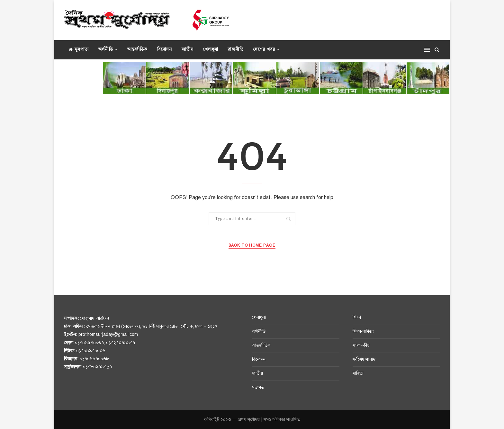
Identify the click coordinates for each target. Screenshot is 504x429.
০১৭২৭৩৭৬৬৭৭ (121, 343)
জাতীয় (188, 49)
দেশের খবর (264, 49)
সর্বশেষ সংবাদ (364, 359)
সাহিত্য (358, 373)
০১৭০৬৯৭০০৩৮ (94, 359)
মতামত (258, 387)
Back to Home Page (252, 245)
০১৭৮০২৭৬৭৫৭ (97, 367)
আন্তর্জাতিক (137, 49)
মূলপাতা (79, 49)
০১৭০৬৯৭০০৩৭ (89, 343)
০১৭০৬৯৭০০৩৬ (91, 351)
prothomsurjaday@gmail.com (108, 334)
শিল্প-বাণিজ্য (363, 332)
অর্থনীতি (106, 49)
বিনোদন (165, 49)
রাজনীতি (236, 49)
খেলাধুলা (211, 49)
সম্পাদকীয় (361, 345)
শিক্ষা (357, 317)
